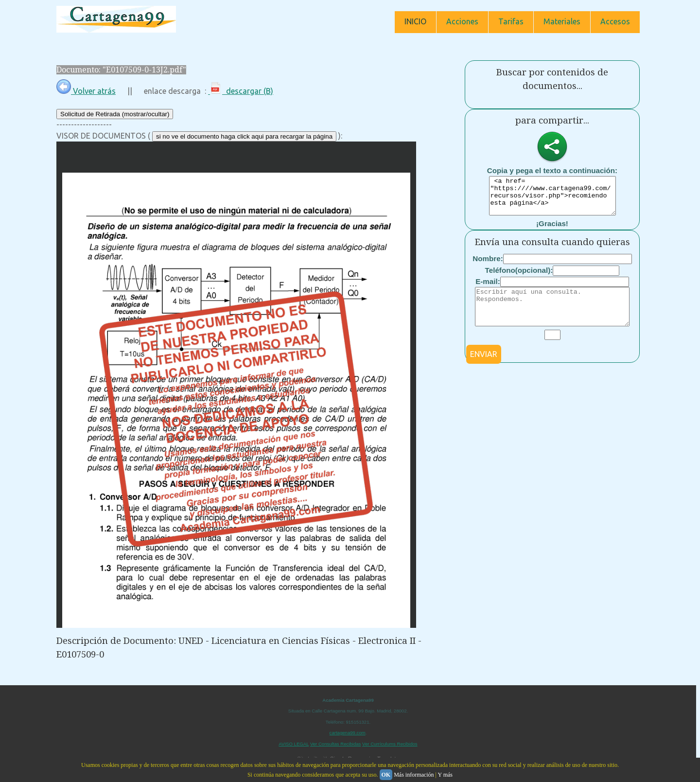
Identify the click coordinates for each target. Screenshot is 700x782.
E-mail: (488, 289)
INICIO (415, 21)
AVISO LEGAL (294, 744)
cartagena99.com (348, 733)
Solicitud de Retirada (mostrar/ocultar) (115, 114)
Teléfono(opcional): (519, 277)
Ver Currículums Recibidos (390, 744)
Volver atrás (86, 91)
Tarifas (511, 21)
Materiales (562, 21)
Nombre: (488, 266)
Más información (414, 775)
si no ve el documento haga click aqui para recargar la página (244, 136)
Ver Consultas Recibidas (336, 744)
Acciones (462, 21)
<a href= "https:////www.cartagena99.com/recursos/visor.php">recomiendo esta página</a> (552, 199)
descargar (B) (241, 91)
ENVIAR (484, 369)
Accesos (615, 21)
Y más (445, 775)
